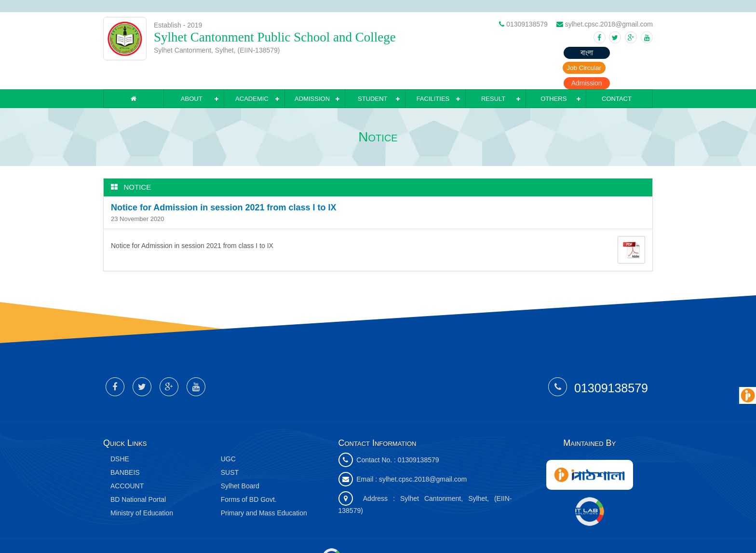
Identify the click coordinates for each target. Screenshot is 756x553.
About (192, 75)
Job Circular (574, 53)
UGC (228, 435)
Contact (617, 75)
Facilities (433, 75)
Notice (138, 163)
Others (553, 75)
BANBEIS (125, 448)
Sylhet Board (240, 462)
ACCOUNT (127, 462)
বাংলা (518, 53)
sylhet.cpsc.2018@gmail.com (423, 455)
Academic (252, 75)
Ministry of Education (142, 489)
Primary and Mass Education (264, 489)
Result (493, 75)
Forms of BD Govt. (249, 475)
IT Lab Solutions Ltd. (365, 533)
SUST (230, 448)
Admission (629, 53)
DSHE (120, 435)
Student (372, 75)
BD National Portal (138, 475)
